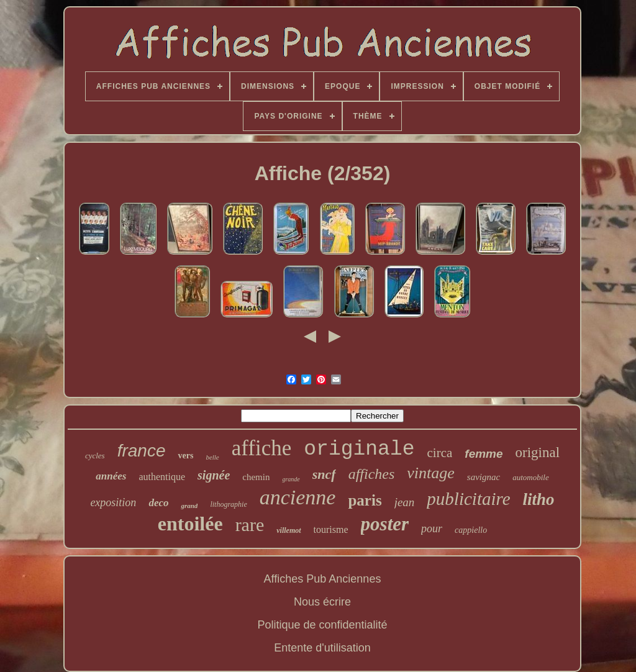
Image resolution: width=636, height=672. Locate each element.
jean (405, 502)
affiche (262, 448)
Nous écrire (322, 602)
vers (185, 456)
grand (189, 506)
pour (432, 529)
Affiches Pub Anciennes (323, 579)
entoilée (190, 524)
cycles (95, 456)
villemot (288, 530)
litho (539, 499)
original (538, 452)
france (142, 451)
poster (385, 524)
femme (484, 454)
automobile (531, 477)
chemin (256, 477)
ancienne (298, 497)
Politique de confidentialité (322, 625)
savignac (484, 477)
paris (365, 500)
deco (158, 503)
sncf (324, 474)
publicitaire (468, 499)
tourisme (331, 529)
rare (250, 524)
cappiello (471, 530)
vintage (431, 473)
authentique (162, 477)
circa (440, 453)
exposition (113, 502)
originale (359, 449)
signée (214, 475)
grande (291, 479)
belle (212, 457)
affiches (372, 474)
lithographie (228, 504)
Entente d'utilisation (322, 648)
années (111, 476)
